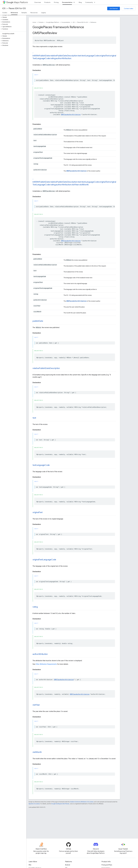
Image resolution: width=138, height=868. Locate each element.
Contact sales (129, 8)
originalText (38, 512)
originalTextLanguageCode (44, 560)
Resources (34, 13)
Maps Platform (17, 2)
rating (35, 607)
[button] (13, 17)
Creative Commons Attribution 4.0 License (82, 802)
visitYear (36, 705)
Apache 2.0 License (34, 804)
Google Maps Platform (53, 22)
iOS (4, 8)
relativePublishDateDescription (46, 368)
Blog (80, 2)
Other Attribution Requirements (46, 664)
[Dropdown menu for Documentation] (75, 2)
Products (47, 2)
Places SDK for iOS (17, 8)
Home (34, 22)
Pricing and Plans (107, 865)
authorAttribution (40, 654)
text (34, 418)
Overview (38, 2)
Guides (5, 13)
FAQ (30, 865)
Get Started (114, 8)
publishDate (38, 321)
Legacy (44, 13)
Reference (93, 22)
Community (89, 2)
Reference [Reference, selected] (14, 13)
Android (68, 865)
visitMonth (37, 752)
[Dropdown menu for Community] (95, 2)
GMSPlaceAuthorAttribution (71, 114)
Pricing (56, 2)
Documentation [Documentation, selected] (67, 2)
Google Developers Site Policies (60, 804)
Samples (24, 13)
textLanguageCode (41, 465)
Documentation (66, 22)
